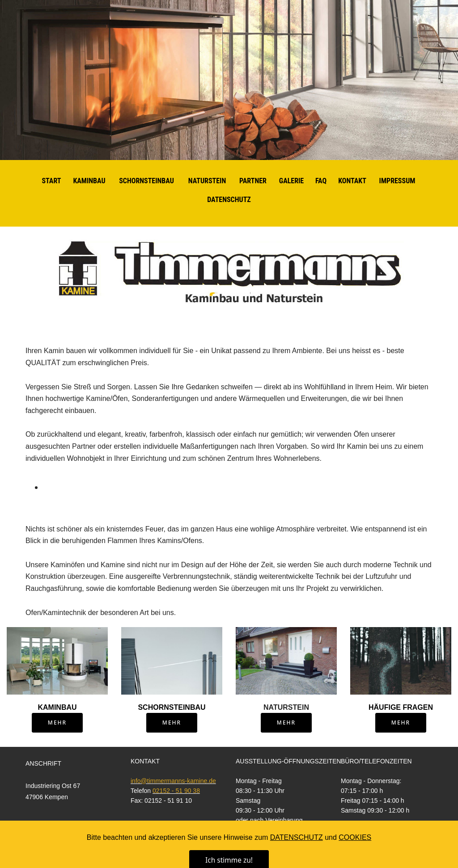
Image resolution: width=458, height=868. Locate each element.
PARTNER (253, 181)
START (51, 181)
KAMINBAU (89, 181)
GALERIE (291, 181)
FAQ (321, 181)
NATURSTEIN (207, 181)
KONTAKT (352, 181)
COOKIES (355, 857)
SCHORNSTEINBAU (146, 181)
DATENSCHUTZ (229, 200)
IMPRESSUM (397, 181)
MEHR (57, 723)
